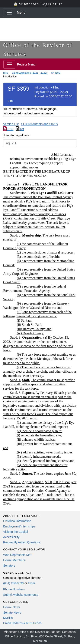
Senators (9, 566)
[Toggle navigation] (9, 13)
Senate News (12, 613)
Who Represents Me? (18, 555)
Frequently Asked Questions (22, 542)
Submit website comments (21, 595)
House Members (14, 560)
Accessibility (11, 537)
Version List (11, 124)
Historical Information (17, 521)
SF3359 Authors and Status (39, 124)
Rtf (20, 129)
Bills (6, 73)
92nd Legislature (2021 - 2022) (29, 73)
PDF (8, 129)
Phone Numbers (14, 589)
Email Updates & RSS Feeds (22, 623)
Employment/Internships (19, 526)
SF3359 (56, 73)
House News (12, 607)
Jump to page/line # (16, 135)
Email (32, 583)
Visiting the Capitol (16, 532)
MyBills (8, 618)
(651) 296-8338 (13, 583)
